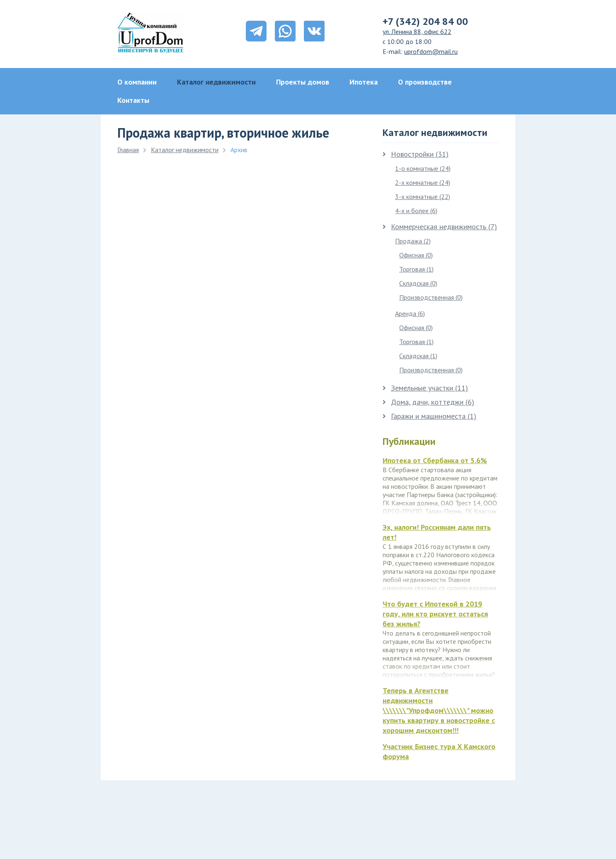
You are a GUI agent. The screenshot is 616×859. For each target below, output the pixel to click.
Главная (128, 150)
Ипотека (364, 82)
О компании (137, 82)
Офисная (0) (416, 255)
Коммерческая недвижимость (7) (440, 227)
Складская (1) (418, 356)
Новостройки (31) (416, 154)
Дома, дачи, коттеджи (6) (428, 402)
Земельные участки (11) (425, 388)
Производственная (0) (431, 297)
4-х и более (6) (416, 211)
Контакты (133, 100)
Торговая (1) (416, 269)
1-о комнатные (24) (423, 168)
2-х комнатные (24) (423, 182)
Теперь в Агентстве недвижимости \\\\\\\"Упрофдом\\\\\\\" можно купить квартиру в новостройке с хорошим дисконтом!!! (439, 710)
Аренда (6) (410, 313)
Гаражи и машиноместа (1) (429, 416)
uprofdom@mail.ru (431, 51)
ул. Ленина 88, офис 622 (417, 32)
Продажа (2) (413, 241)
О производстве (425, 82)
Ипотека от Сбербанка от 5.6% (435, 460)
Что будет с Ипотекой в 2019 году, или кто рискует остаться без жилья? (435, 614)
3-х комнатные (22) (423, 197)
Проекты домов (303, 82)
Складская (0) (418, 283)
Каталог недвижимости (216, 82)
